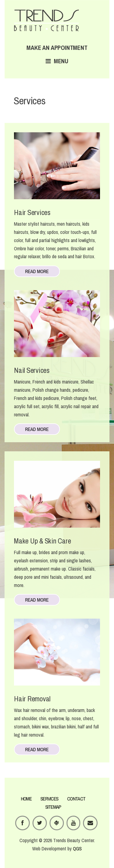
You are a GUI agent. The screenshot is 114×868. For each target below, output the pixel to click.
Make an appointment (57, 48)
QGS (77, 849)
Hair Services (32, 212)
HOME (26, 799)
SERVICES (49, 799)
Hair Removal (32, 699)
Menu (57, 61)
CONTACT (76, 799)
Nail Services (32, 370)
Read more (37, 271)
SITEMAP (53, 807)
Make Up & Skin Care (42, 541)
